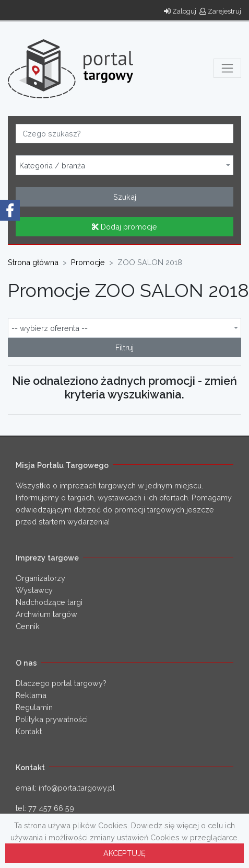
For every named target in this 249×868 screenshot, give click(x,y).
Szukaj (125, 197)
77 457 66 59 (51, 808)
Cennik (28, 626)
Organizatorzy (40, 578)
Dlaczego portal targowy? (61, 683)
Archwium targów (46, 614)
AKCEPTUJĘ (124, 853)
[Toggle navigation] (227, 68)
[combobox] (124, 165)
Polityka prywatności (52, 719)
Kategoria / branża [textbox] (52, 166)
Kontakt (29, 731)
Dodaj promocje (124, 227)
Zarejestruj (220, 11)
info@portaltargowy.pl (77, 788)
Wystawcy (34, 590)
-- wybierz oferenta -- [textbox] (50, 328)
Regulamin (34, 707)
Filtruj (124, 347)
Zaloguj (180, 11)
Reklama (31, 695)
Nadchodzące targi (49, 602)
